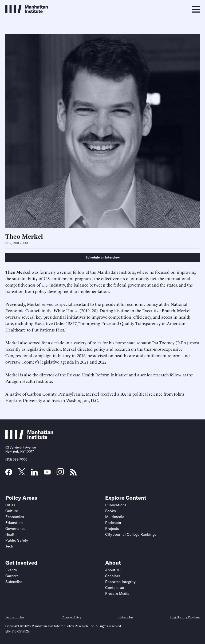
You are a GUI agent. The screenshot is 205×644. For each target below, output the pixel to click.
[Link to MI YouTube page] (47, 473)
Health (11, 534)
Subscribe (14, 582)
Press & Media (117, 593)
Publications (116, 505)
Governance (15, 529)
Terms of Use (15, 617)
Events (11, 570)
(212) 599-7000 (17, 243)
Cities (10, 505)
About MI (113, 570)
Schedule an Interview (102, 257)
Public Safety (17, 540)
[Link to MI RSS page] (73, 474)
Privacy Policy (71, 617)
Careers (12, 576)
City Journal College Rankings (131, 534)
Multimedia (115, 517)
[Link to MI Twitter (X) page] (22, 473)
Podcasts (113, 523)
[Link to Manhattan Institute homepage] (29, 437)
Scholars (113, 576)
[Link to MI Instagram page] (60, 474)
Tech (9, 546)
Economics (15, 517)
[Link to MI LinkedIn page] (34, 474)
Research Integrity (120, 582)
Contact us (115, 588)
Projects (112, 529)
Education (14, 523)
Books (111, 511)
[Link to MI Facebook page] (9, 474)
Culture (12, 511)
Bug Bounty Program (185, 617)
